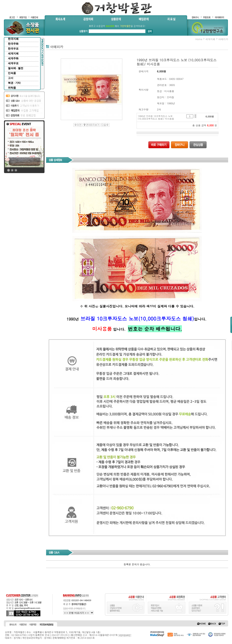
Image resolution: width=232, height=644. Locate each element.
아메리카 (223, 39)
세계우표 (13, 63)
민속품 (12, 73)
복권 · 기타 (14, 83)
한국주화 (13, 44)
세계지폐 (13, 53)
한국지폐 (13, 39)
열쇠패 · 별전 (16, 68)
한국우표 (13, 49)
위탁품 (12, 88)
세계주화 (13, 58)
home (199, 39)
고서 (11, 78)
